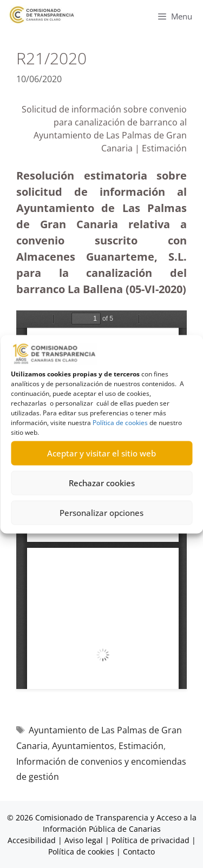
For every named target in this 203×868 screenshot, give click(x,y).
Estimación (141, 746)
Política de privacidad (150, 840)
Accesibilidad (33, 840)
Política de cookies (120, 422)
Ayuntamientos (83, 746)
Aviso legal (84, 840)
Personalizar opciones (101, 513)
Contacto (139, 852)
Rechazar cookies (102, 483)
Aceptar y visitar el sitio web (101, 453)
